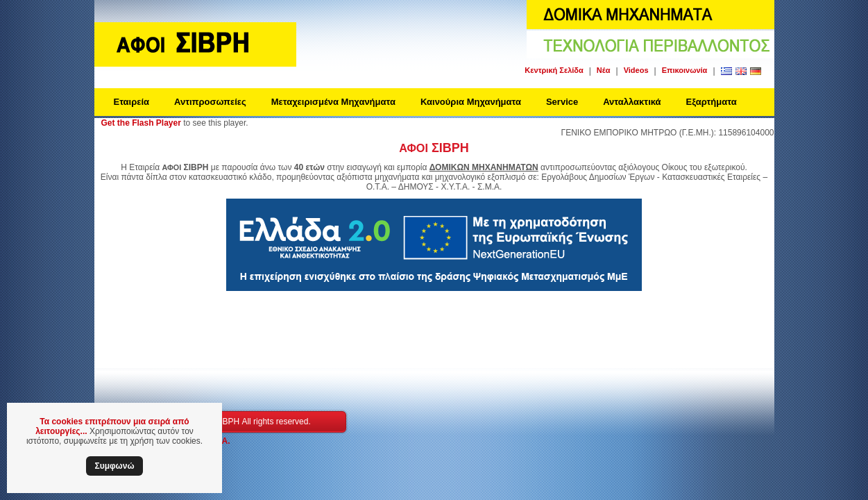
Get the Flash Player (141, 123)
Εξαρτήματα (712, 102)
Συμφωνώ (114, 466)
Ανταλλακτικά (632, 102)
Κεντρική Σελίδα (554, 70)
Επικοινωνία (685, 70)
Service (562, 102)
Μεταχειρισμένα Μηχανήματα (333, 102)
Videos (636, 70)
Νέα (604, 70)
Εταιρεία (132, 102)
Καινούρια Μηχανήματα (471, 102)
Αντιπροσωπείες (210, 102)
